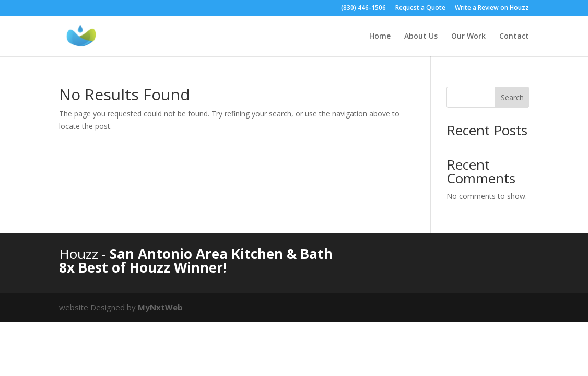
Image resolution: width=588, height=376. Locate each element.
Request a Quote (420, 8)
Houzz (80, 254)
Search (512, 97)
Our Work (468, 37)
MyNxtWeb (160, 307)
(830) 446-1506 (363, 8)
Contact (514, 37)
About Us (421, 37)
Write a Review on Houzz (492, 8)
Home (380, 37)
